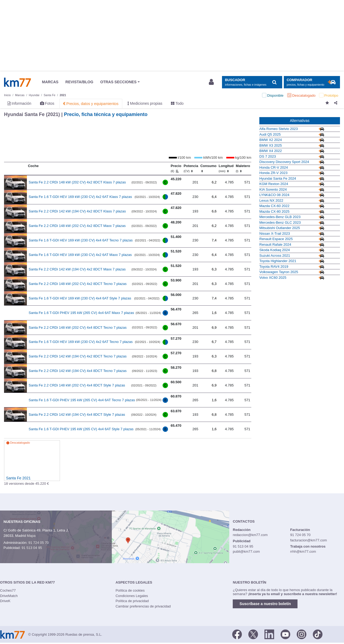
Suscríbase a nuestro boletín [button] (265, 604)
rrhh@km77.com (303, 551)
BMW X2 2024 (271, 140)
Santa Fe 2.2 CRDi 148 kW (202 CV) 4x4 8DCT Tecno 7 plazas (78, 328)
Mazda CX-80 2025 (274, 211)
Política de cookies (130, 590)
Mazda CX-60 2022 (274, 206)
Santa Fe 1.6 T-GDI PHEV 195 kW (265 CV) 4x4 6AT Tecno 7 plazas (82, 400)
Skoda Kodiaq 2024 (275, 250)
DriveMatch (9, 596)
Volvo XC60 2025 (273, 278)
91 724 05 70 (38, 543)
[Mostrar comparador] (312, 82)
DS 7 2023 (268, 156)
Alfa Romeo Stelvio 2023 (279, 129)
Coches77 (8, 590)
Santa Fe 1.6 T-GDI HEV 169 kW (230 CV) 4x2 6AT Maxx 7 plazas (80, 255)
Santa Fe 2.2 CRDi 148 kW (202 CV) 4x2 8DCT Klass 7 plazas (77, 182)
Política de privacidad (132, 601)
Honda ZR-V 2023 (273, 173)
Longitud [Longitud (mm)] (226, 168)
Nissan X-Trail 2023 (275, 234)
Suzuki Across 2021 (275, 256)
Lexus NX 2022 (271, 200)
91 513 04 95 (32, 548)
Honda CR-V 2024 (274, 167)
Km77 (17, 82)
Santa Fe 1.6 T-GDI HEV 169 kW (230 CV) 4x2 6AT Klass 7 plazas (80, 197)
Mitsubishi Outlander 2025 (280, 228)
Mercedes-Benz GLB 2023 (280, 217)
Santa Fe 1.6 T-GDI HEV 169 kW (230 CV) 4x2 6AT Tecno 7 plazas (81, 342)
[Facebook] (237, 634)
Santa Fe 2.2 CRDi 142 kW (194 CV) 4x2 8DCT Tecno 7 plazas (78, 356)
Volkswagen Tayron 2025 (279, 272)
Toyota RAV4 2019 (274, 267)
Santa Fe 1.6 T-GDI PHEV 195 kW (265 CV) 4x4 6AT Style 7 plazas (81, 429)
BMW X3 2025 (271, 145)
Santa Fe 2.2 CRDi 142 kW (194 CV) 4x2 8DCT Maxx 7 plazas (77, 269)
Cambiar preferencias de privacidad (143, 606)
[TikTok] (318, 634)
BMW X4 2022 (271, 151)
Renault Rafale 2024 (275, 245)
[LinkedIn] (269, 634)
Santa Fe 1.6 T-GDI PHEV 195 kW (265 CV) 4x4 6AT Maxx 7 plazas (81, 313)
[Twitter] (253, 634)
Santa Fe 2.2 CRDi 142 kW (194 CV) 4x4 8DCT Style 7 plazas (77, 415)
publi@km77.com (246, 551)
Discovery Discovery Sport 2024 (284, 162)
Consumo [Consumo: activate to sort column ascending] (208, 168)
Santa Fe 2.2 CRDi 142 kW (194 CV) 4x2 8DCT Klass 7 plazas (77, 211)
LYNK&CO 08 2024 (274, 195)
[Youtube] (285, 634)
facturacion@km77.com (309, 540)
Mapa (31, 536)
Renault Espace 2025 (276, 239)
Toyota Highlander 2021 (278, 261)
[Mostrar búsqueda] (252, 82)
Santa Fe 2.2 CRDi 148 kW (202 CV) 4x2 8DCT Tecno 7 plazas (78, 284)
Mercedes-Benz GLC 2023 (280, 222)
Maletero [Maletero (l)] (243, 168)
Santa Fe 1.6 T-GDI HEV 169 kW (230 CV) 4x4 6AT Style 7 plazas (80, 298)
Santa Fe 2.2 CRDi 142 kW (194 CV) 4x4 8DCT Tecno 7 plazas (78, 371)
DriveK (5, 601)
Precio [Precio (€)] (176, 168)
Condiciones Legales (132, 596)
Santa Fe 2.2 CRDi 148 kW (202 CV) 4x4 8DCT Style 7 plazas (77, 385)
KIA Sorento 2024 (273, 189)
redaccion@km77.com (250, 535)
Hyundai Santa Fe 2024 (278, 178)
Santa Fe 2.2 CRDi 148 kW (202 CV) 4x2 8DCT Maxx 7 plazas (77, 226)
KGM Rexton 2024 (274, 184)
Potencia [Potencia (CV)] (191, 168)
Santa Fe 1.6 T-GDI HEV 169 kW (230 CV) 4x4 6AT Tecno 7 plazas (81, 240)
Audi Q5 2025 (270, 134)
